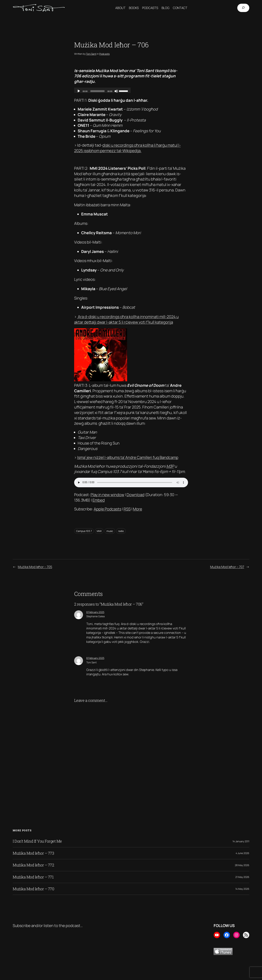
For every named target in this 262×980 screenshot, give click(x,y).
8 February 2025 (95, 612)
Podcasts (104, 54)
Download (136, 495)
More (138, 509)
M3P (170, 466)
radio (121, 531)
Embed (99, 500)
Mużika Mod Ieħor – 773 (33, 853)
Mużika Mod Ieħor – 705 (35, 567)
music (110, 531)
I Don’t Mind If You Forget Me (37, 841)
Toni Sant (91, 54)
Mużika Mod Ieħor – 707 (227, 567)
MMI (99, 531)
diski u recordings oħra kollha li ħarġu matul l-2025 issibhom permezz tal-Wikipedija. (127, 148)
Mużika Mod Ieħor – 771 (33, 877)
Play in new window (107, 495)
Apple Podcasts (108, 509)
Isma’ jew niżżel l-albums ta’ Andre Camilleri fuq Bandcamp (128, 457)
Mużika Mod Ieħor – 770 (33, 889)
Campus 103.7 (84, 531)
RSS (127, 509)
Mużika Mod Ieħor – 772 (33, 865)
